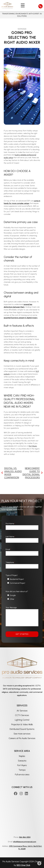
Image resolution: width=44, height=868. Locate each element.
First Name (10, 524)
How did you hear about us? (17, 591)
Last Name (10, 537)
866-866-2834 (25, 837)
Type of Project (12, 575)
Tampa (22, 770)
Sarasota (22, 761)
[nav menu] (22, 5)
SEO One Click (23, 865)
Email (8, 549)
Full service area (22, 775)
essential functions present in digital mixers (21, 318)
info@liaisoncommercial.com (25, 842)
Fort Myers (22, 765)
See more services (22, 734)
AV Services (22, 711)
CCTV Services (22, 715)
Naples (22, 756)
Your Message (11, 608)
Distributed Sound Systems (22, 729)
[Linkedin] (27, 794)
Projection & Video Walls (22, 724)
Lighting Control (22, 720)
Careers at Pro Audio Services (22, 738)
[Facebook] (16, 794)
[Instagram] (22, 794)
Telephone (10, 562)
